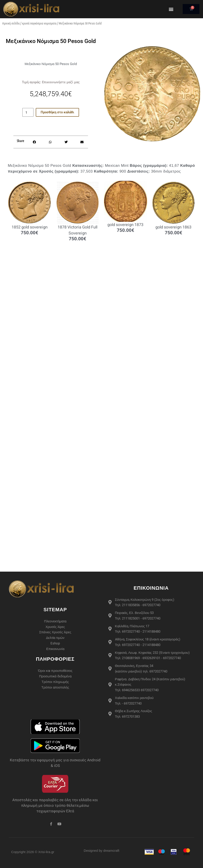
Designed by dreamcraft (101, 851)
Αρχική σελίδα (11, 23)
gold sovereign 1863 (173, 227)
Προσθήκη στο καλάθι (57, 112)
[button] (171, 9)
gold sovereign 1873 (125, 225)
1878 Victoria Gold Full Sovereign (77, 230)
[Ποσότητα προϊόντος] (28, 112)
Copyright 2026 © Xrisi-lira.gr (33, 852)
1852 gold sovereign (30, 227)
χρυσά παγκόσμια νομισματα (39, 23)
